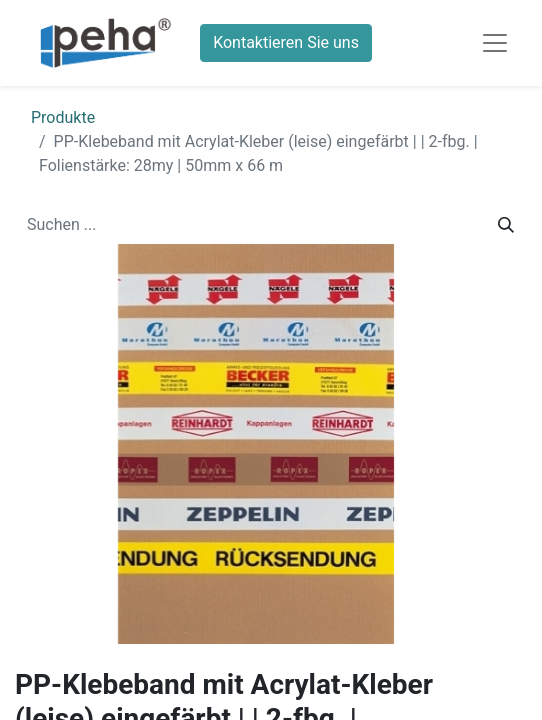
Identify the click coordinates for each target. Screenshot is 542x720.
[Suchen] (506, 225)
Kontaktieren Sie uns (286, 42)
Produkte (63, 117)
